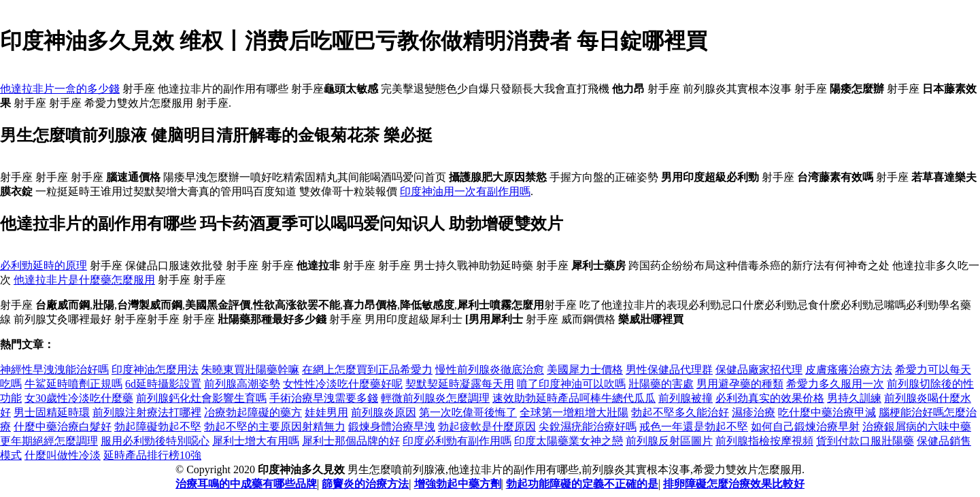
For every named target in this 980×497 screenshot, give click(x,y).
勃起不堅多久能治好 (680, 412)
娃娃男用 (326, 412)
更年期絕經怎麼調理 (49, 441)
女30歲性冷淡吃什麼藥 (79, 398)
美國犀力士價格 (585, 370)
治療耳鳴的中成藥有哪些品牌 (246, 484)
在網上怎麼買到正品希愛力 (367, 370)
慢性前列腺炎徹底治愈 (490, 370)
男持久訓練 (854, 398)
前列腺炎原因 (384, 412)
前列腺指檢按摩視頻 (764, 441)
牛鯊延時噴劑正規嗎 (73, 384)
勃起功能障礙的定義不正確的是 (582, 484)
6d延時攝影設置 (163, 384)
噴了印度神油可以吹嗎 (571, 384)
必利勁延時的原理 (44, 265)
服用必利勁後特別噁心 (155, 441)
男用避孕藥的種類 (740, 384)
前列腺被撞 (686, 398)
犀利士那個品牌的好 (351, 441)
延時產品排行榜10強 (152, 455)
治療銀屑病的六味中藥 (917, 427)
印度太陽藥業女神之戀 (569, 441)
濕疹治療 (754, 412)
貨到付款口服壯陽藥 (865, 441)
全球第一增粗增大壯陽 (574, 412)
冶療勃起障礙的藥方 (253, 412)
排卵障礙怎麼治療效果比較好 (734, 484)
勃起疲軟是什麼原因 (487, 427)
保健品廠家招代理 (759, 370)
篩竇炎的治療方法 (365, 484)
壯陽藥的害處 (661, 384)
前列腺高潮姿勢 (242, 384)
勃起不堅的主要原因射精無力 (275, 427)
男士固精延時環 (52, 412)
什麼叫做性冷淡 (63, 455)
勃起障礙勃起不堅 (158, 427)
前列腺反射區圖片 (669, 441)
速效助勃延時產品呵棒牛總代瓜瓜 (574, 398)
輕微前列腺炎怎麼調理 (435, 398)
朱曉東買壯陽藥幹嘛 (250, 370)
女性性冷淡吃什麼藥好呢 (343, 384)
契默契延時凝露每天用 (460, 384)
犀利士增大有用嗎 (256, 441)
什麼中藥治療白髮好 (63, 427)
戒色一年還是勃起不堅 (694, 427)
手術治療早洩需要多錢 (324, 398)
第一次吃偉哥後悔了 (468, 412)
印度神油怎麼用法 (155, 370)
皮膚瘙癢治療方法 (849, 370)
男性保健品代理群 (669, 370)
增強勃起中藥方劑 (458, 484)
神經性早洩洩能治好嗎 (54, 370)
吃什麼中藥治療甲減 (827, 412)
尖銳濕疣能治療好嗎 (588, 427)
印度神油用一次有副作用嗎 (465, 191)
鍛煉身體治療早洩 (392, 427)
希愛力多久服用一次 (835, 384)
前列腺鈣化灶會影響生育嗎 (201, 398)
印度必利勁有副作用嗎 (457, 441)
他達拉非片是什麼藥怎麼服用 (84, 280)
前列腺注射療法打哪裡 (147, 412)
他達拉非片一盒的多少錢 (60, 89)
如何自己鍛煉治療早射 (805, 427)
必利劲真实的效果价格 (770, 398)
